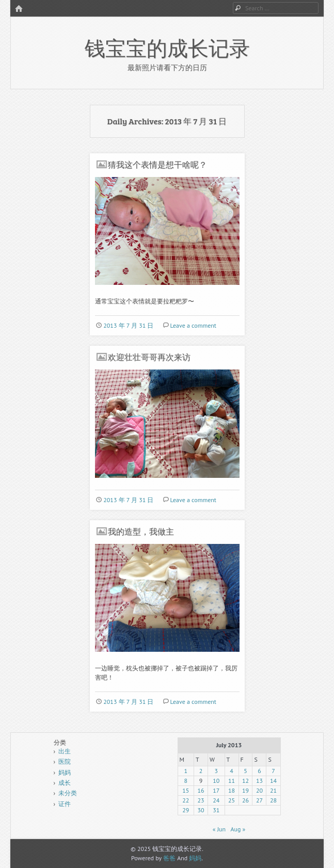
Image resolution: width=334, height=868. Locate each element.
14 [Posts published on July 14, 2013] (273, 781)
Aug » (238, 829)
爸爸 (169, 858)
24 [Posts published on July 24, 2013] (216, 800)
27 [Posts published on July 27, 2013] (259, 800)
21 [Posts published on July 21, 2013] (273, 790)
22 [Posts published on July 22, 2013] (186, 800)
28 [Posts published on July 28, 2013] (273, 800)
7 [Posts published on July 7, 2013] (273, 771)
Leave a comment (193, 325)
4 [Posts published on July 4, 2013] (232, 771)
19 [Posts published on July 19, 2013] (245, 790)
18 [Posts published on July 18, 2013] (232, 790)
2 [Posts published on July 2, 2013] (201, 771)
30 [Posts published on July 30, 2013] (201, 810)
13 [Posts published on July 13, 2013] (259, 781)
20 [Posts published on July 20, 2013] (259, 790)
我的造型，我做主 (141, 531)
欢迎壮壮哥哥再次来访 (149, 357)
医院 (65, 761)
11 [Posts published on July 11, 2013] (232, 781)
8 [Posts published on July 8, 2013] (186, 781)
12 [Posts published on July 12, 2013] (245, 781)
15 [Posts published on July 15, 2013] (186, 790)
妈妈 (65, 772)
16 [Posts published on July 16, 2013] (201, 790)
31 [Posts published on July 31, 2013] (216, 810)
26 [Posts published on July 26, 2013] (245, 800)
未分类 (68, 793)
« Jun (219, 829)
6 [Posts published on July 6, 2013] (259, 771)
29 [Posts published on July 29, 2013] (186, 810)
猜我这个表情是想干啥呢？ (157, 164)
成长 (65, 783)
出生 (65, 751)
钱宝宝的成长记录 (167, 47)
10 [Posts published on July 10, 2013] (216, 781)
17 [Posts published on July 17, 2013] (216, 790)
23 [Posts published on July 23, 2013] (201, 800)
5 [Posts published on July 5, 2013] (245, 771)
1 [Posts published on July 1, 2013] (186, 771)
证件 (65, 804)
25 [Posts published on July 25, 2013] (232, 800)
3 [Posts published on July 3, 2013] (217, 771)
